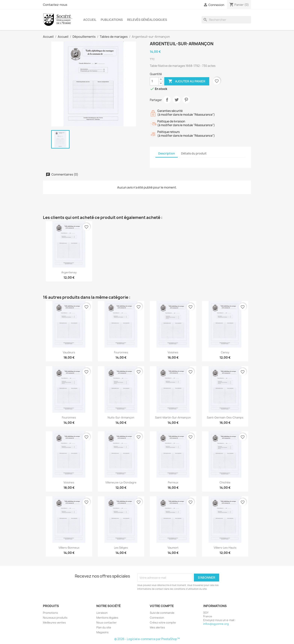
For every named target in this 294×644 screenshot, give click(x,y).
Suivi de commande (162, 613)
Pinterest (186, 100)
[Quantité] (154, 81)
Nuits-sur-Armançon (121, 417)
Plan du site (104, 627)
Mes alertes (157, 627)
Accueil (90, 20)
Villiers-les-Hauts (225, 548)
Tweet (177, 100)
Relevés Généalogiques (147, 20)
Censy (225, 352)
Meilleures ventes (54, 623)
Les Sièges (121, 548)
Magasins (102, 632)
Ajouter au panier (187, 81)
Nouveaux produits (55, 618)
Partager (167, 100)
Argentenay (69, 272)
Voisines (173, 352)
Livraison (102, 613)
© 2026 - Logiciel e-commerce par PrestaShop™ (147, 639)
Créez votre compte (163, 623)
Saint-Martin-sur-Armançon (173, 417)
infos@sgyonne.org (216, 624)
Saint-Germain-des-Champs (225, 417)
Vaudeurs (69, 352)
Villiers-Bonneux (69, 548)
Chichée (225, 482)
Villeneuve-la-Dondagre (121, 482)
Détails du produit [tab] (194, 153)
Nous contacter (106, 623)
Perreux (173, 482)
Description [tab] (167, 153)
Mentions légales (107, 618)
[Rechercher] (226, 20)
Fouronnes (121, 352)
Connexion (157, 618)
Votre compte (162, 606)
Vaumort (173, 548)
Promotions (50, 613)
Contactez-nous (55, 5)
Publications (112, 20)
